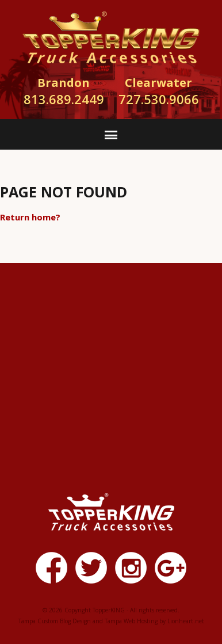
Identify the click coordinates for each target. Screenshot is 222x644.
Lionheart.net (186, 621)
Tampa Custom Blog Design (55, 621)
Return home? (30, 217)
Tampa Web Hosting (131, 621)
